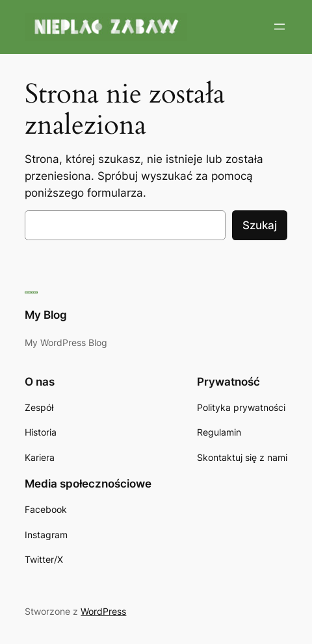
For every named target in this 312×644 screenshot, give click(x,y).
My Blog (46, 315)
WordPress (103, 611)
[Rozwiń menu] (279, 27)
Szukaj (260, 225)
